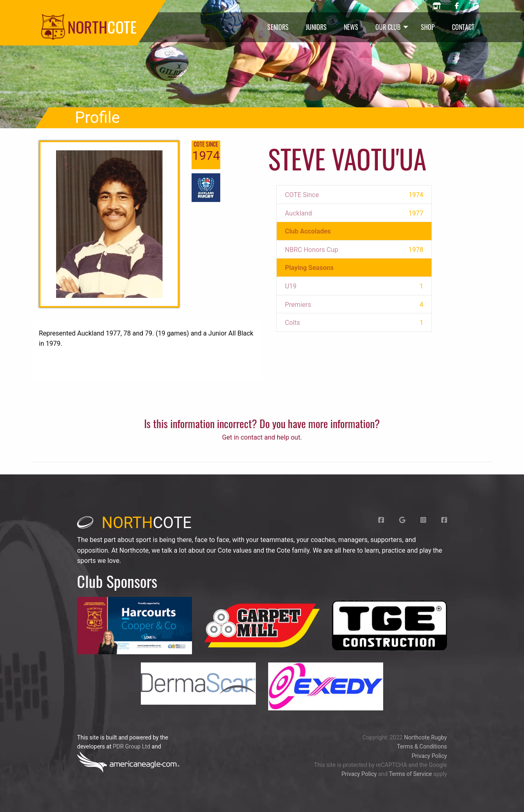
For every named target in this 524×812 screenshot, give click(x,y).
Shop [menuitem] (428, 27)
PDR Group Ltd (131, 746)
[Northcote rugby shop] (437, 6)
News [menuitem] (351, 27)
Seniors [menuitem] (278, 27)
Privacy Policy (429, 756)
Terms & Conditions (422, 746)
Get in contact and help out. (262, 437)
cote (134, 523)
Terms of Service (410, 774)
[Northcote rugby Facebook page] (457, 6)
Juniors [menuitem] (316, 27)
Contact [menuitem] (463, 27)
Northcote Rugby (426, 737)
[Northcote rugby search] (416, 6)
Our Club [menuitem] (388, 27)
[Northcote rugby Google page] (476, 6)
